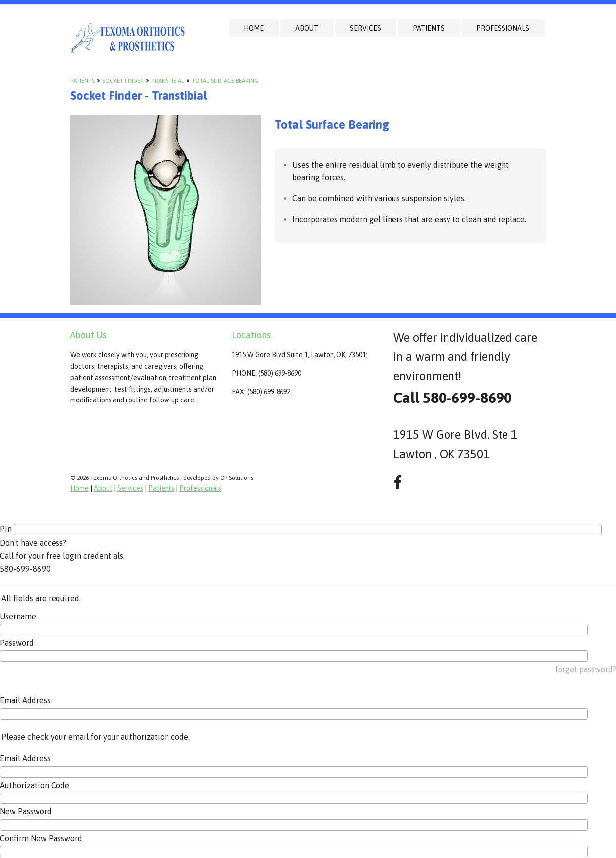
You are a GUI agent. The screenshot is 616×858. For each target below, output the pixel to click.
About (307, 28)
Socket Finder (123, 81)
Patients (429, 28)
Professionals (503, 28)
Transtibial (168, 81)
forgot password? (586, 669)
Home (254, 28)
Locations (251, 335)
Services (365, 28)
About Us (88, 335)
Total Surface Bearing (225, 81)
